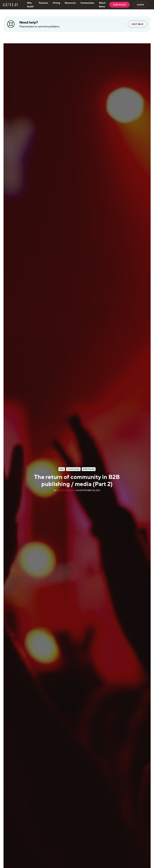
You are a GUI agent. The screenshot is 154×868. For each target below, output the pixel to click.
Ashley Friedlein (66, 490)
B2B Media (89, 469)
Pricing (56, 3)
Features (43, 3)
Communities (87, 3)
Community (73, 469)
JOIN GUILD (119, 5)
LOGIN (140, 5)
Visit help (137, 24)
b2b (62, 469)
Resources (70, 3)
